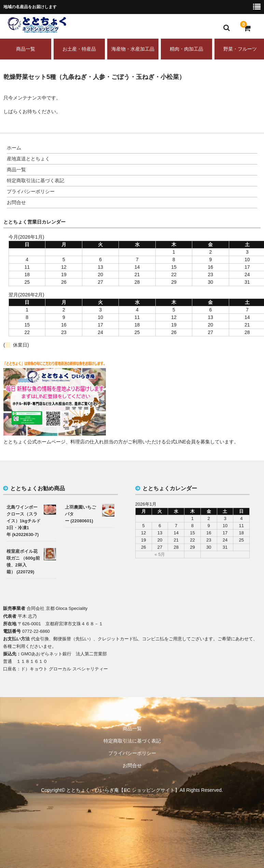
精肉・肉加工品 (186, 49)
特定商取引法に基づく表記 (36, 181)
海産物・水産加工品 (133, 49)
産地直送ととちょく (28, 159)
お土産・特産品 (79, 49)
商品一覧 (26, 49)
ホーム (14, 148)
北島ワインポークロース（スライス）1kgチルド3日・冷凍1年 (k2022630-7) (24, 521)
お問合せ (16, 202)
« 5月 (160, 554)
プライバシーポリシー (31, 191)
